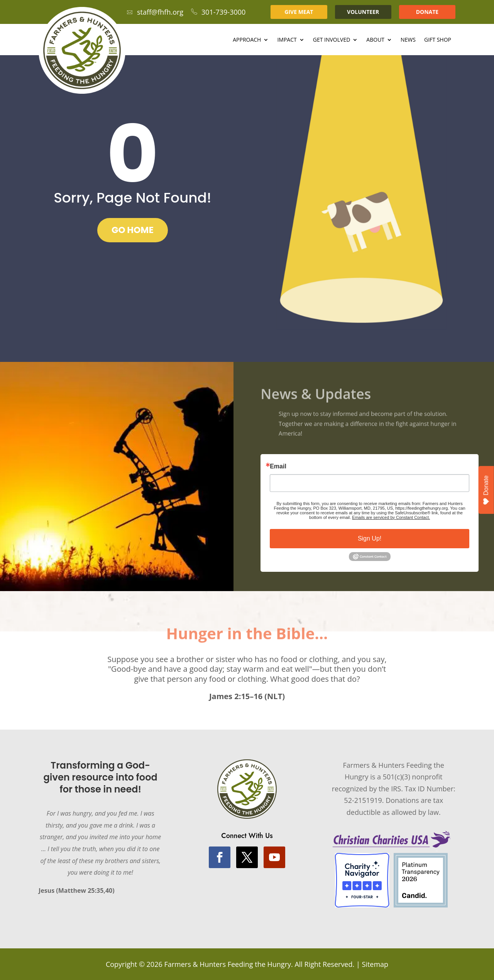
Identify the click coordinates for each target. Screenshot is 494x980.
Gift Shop (438, 40)
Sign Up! (370, 538)
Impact (287, 40)
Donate (486, 490)
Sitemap (375, 964)
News (408, 40)
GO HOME (133, 230)
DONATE (427, 12)
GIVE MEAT (299, 12)
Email (278, 466)
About (375, 40)
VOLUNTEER (363, 12)
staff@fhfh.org (155, 12)
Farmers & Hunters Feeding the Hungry (228, 964)
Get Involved (332, 40)
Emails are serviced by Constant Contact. (391, 517)
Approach (247, 40)
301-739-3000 (218, 12)
